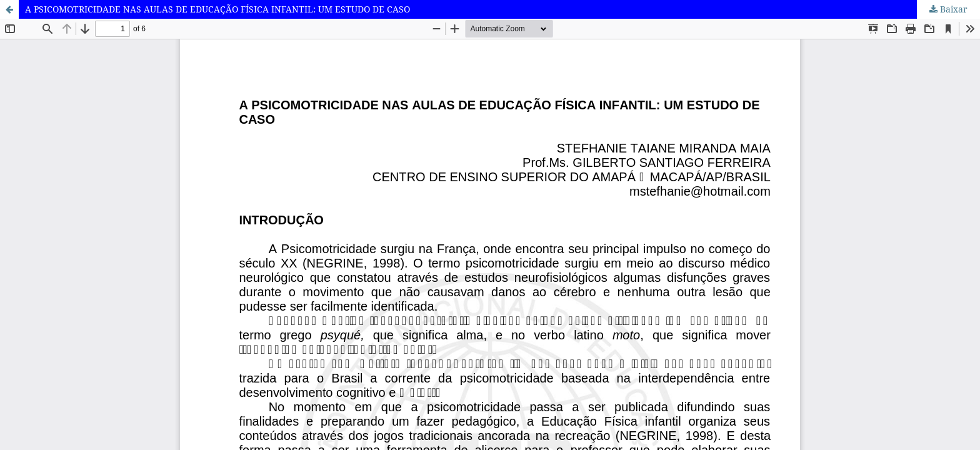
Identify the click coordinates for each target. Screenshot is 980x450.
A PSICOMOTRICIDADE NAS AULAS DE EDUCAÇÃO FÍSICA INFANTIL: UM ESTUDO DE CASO (217, 9)
